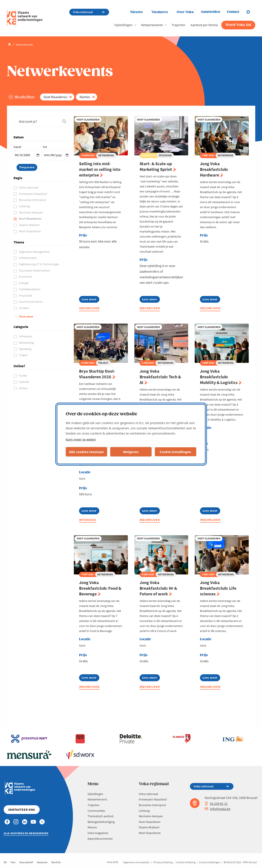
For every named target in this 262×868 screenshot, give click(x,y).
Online (24, 388)
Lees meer (90, 300)
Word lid (56, 862)
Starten (85, 97)
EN (5, 862)
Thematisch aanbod (101, 816)
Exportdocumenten (100, 839)
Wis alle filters (25, 97)
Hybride (24, 382)
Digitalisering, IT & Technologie (39, 264)
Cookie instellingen (210, 862)
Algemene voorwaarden (137, 862)
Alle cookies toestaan (86, 452)
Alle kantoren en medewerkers (26, 833)
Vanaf (17, 147)
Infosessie (26, 336)
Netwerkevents (152, 25)
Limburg (25, 206)
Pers (13, 862)
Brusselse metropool (33, 200)
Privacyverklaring (163, 862)
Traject (24, 355)
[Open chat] (251, 12)
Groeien (24, 308)
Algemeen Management (35, 252)
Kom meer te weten (81, 439)
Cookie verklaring (186, 862)
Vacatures (160, 12)
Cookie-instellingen (175, 452)
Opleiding (25, 349)
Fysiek (23, 375)
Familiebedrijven (30, 289)
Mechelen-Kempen (31, 212)
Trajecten (178, 25)
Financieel (26, 296)
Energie (24, 283)
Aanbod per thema (204, 25)
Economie (26, 277)
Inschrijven (89, 308)
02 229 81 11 (216, 803)
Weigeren (131, 452)
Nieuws (136, 12)
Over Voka (185, 12)
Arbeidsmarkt (28, 258)
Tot (45, 147)
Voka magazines (98, 833)
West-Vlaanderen (30, 231)
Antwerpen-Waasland (33, 194)
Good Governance (31, 302)
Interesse (88, 520)
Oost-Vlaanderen (55, 97)
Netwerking (27, 343)
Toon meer (26, 316)
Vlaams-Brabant (30, 225)
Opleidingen (123, 25)
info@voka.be (218, 809)
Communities (96, 811)
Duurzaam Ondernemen (35, 270)
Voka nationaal (29, 187)
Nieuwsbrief (26, 862)
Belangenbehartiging (101, 822)
